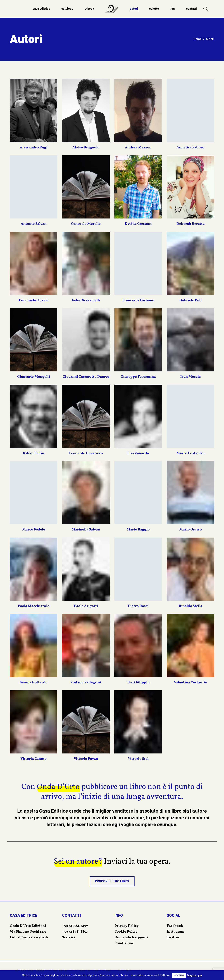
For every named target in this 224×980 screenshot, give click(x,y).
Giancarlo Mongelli (34, 377)
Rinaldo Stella (190, 606)
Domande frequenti (131, 938)
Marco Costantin (190, 453)
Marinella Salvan (86, 530)
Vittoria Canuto (34, 759)
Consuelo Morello (86, 224)
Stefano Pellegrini (86, 683)
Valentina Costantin (191, 683)
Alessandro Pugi (34, 148)
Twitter (173, 938)
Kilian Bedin (34, 453)
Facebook (175, 926)
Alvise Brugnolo (86, 148)
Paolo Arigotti (86, 606)
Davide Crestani (138, 224)
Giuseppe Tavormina (138, 377)
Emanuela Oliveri (34, 300)
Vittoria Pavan (86, 759)
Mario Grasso (191, 530)
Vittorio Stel (138, 759)
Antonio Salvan (34, 224)
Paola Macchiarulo (34, 606)
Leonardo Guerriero (86, 453)
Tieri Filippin (138, 683)
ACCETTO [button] (179, 976)
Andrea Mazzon (138, 148)
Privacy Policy (126, 926)
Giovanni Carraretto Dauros (86, 377)
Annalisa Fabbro (190, 148)
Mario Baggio (138, 530)
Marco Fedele (34, 530)
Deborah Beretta (190, 224)
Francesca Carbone (138, 300)
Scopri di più (194, 975)
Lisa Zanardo (138, 453)
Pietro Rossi (138, 606)
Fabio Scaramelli (86, 300)
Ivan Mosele (190, 377)
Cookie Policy (126, 932)
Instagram (176, 932)
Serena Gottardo (34, 683)
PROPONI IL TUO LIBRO (112, 881)
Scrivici (69, 938)
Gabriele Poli (191, 300)
